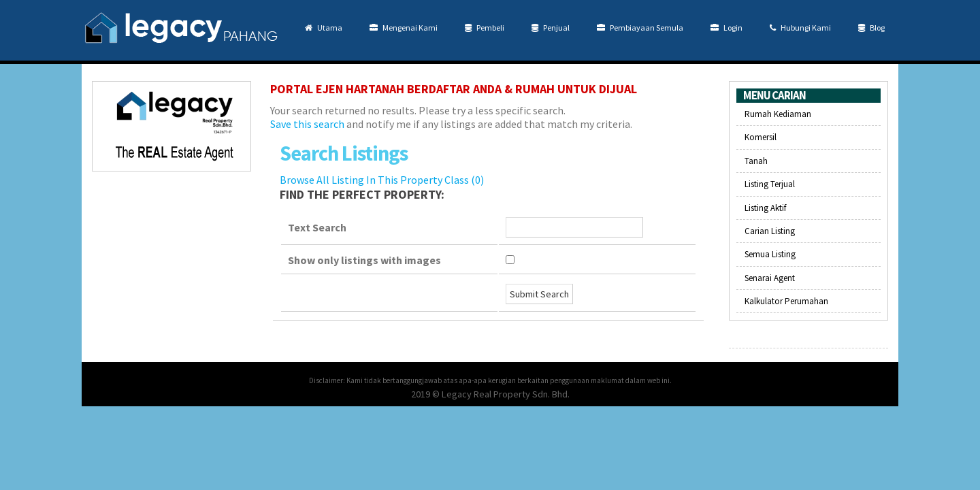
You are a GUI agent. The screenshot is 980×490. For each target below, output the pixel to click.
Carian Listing (770, 231)
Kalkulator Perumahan (786, 301)
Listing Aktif (765, 208)
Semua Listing (770, 254)
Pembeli (485, 28)
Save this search (307, 124)
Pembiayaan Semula (640, 28)
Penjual (551, 28)
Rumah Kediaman (778, 114)
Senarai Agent (770, 278)
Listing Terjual (770, 184)
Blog (871, 28)
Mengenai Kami (404, 28)
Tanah (756, 161)
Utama (324, 28)
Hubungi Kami (800, 28)
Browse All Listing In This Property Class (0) (382, 180)
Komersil (761, 137)
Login (726, 28)
